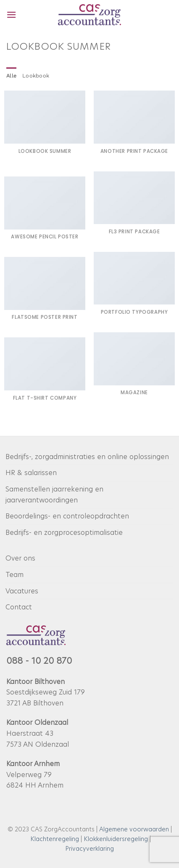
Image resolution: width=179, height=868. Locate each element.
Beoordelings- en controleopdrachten (67, 516)
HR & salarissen (31, 473)
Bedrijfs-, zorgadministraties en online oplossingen (87, 457)
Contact (19, 607)
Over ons (20, 558)
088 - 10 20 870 (39, 661)
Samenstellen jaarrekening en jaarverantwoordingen (54, 495)
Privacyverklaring (89, 849)
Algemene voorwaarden (134, 829)
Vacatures (22, 591)
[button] (11, 15)
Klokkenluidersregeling (116, 839)
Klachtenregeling (55, 839)
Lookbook (36, 76)
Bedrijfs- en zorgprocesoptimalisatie (64, 533)
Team (14, 575)
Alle (11, 76)
